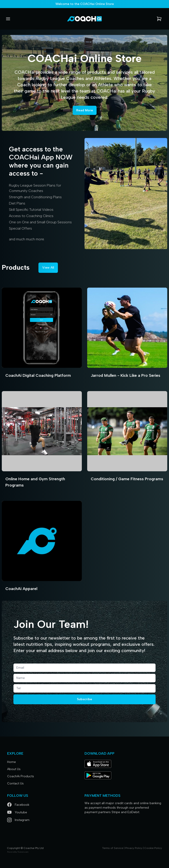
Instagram (18, 820)
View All (48, 268)
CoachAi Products (21, 776)
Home (12, 762)
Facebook (18, 805)
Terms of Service (113, 848)
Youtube (17, 812)
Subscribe (84, 699)
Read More (85, 110)
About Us (14, 769)
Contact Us (15, 783)
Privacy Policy (134, 848)
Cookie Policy (153, 848)
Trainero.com (23, 852)
